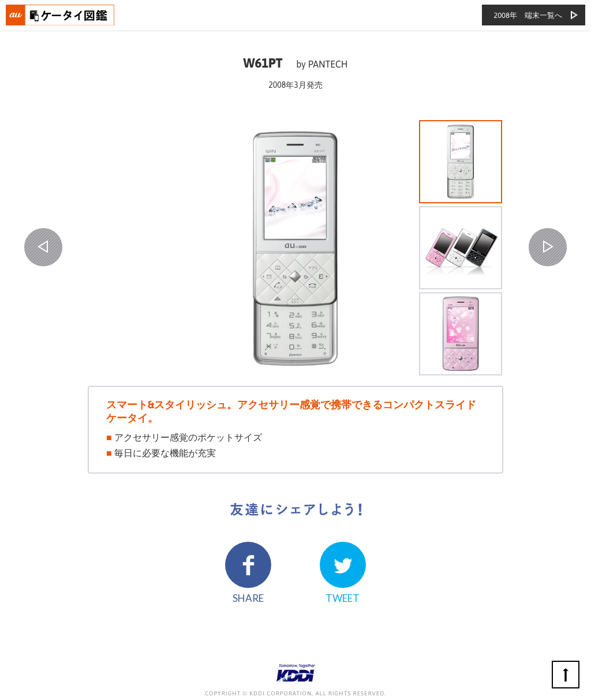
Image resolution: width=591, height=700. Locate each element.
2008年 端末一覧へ (528, 15)
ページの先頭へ (566, 675)
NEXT (548, 247)
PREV (43, 247)
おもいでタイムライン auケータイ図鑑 (61, 15)
